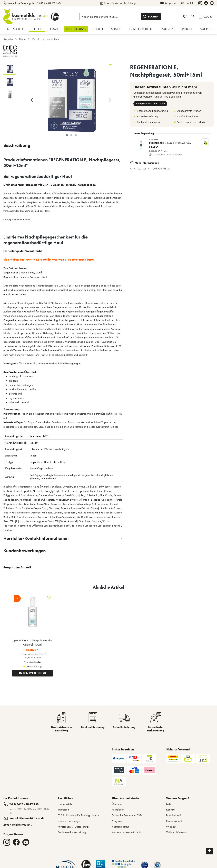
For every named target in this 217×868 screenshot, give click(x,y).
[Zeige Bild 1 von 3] (67, 135)
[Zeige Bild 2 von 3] (71, 135)
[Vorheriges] (32, 100)
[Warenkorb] (205, 17)
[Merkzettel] (185, 16)
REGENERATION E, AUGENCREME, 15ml (170, 143)
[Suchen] (151, 17)
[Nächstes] (110, 100)
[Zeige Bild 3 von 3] (76, 135)
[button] (210, 851)
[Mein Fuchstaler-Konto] (193, 16)
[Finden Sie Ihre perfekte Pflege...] (110, 17)
